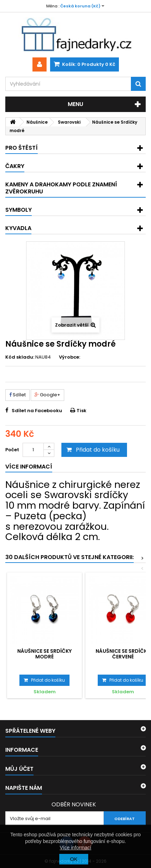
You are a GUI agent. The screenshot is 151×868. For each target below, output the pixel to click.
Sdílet (17, 395)
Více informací (75, 848)
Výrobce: (70, 357)
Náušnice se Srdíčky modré (44, 654)
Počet (12, 450)
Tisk (81, 411)
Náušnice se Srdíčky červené (123, 654)
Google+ (47, 395)
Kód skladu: (20, 357)
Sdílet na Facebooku (37, 411)
